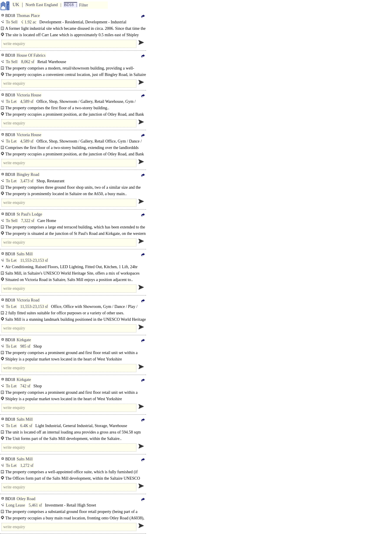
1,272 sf (27, 465)
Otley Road (26, 499)
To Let (11, 102)
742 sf (25, 386)
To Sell (12, 22)
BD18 (69, 5)
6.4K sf (26, 426)
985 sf (25, 346)
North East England (41, 5)
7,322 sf (28, 221)
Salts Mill (25, 254)
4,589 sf (27, 102)
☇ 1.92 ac (29, 22)
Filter (84, 5)
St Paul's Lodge (29, 214)
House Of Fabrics (31, 55)
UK (16, 5)
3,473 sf (27, 181)
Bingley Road (28, 175)
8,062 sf (28, 62)
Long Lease (15, 505)
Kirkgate (24, 340)
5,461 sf (35, 505)
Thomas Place (28, 16)
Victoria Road (28, 300)
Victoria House (29, 95)
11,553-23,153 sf (34, 260)
